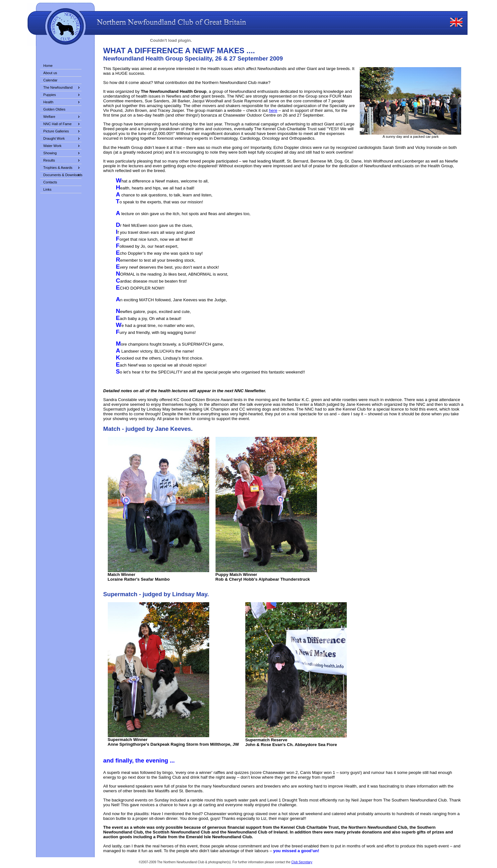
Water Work (52, 146)
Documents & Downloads (62, 175)
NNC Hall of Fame (58, 124)
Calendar (51, 80)
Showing (50, 153)
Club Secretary (302, 862)
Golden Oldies (55, 109)
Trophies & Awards (58, 168)
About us (50, 73)
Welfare (49, 117)
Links (48, 189)
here (273, 110)
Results (49, 160)
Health (48, 102)
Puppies (50, 95)
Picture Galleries (56, 131)
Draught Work (54, 138)
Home (48, 66)
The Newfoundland (58, 87)
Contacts (50, 182)
